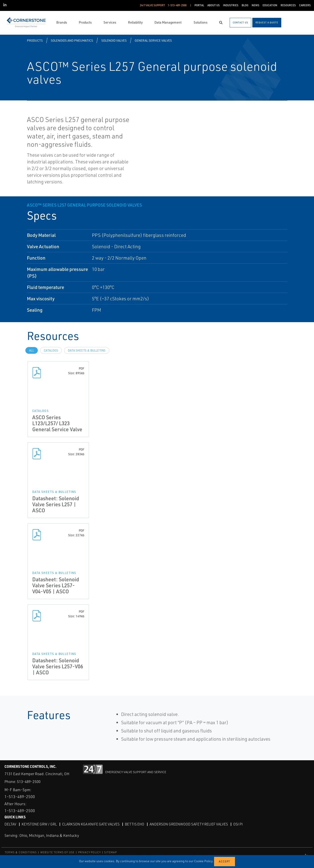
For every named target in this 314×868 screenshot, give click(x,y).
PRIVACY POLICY (90, 852)
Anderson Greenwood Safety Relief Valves (189, 824)
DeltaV (10, 824)
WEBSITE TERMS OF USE (58, 852)
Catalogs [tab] (51, 350)
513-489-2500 (29, 782)
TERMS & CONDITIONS (21, 852)
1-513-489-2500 (20, 797)
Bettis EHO (135, 824)
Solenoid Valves (114, 40)
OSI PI (238, 824)
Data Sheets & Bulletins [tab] (87, 350)
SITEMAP (110, 852)
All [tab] (32, 350)
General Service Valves (153, 40)
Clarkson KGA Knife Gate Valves (91, 824)
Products (35, 40)
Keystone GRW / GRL (39, 824)
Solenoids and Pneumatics (72, 40)
